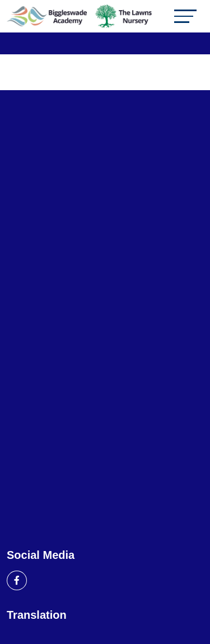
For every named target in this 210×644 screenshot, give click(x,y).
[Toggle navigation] (185, 16)
